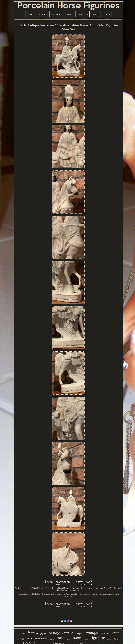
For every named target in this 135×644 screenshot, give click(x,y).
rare (60, 638)
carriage (54, 633)
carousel (68, 633)
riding (86, 639)
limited (21, 639)
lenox (116, 639)
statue (77, 638)
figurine (98, 638)
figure (43, 633)
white (115, 633)
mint (29, 638)
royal (80, 633)
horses (33, 633)
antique (105, 633)
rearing (52, 639)
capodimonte (41, 639)
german (109, 639)
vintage (92, 632)
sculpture (22, 634)
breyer (68, 639)
